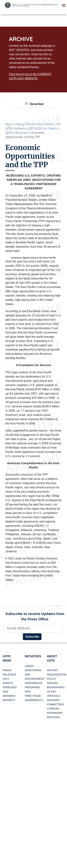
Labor (29, 666)
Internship (55, 713)
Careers (53, 709)
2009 (9, 133)
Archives (54, 717)
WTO (28, 692)
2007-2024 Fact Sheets (42, 128)
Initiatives (33, 656)
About (9, 124)
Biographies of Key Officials (56, 692)
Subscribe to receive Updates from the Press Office (35, 616)
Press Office (45, 124)
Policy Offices (25, 124)
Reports (9, 700)
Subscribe (32, 637)
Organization (57, 675)
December (22, 133)
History (53, 670)
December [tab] (33, 104)
